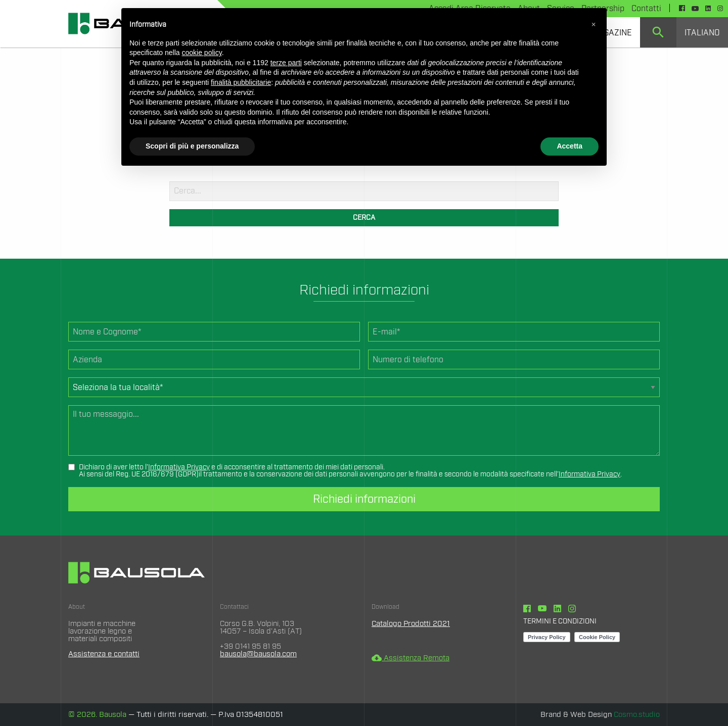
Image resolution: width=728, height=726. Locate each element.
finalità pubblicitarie (241, 82)
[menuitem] (658, 32)
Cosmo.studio (637, 715)
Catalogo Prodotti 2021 (411, 624)
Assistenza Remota (411, 658)
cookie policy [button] (202, 53)
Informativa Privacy (179, 467)
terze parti (286, 63)
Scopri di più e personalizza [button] (192, 146)
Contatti (646, 9)
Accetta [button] (570, 146)
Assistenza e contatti (104, 654)
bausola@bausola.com (258, 654)
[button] (594, 24)
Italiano (702, 33)
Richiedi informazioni (364, 499)
